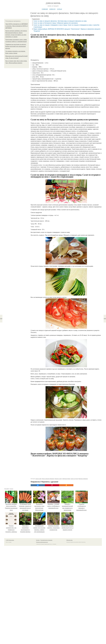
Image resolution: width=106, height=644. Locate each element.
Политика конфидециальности (42, 542)
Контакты (38, 540)
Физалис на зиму (58, 479)
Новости (52, 9)
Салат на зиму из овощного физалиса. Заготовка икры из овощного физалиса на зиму (60, 21)
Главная (45, 9)
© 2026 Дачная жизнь (10, 540)
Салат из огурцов (74, 479)
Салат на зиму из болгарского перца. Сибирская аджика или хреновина (56, 23)
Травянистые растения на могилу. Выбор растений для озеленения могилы (16, 46)
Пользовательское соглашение (46, 540)
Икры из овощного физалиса (48, 479)
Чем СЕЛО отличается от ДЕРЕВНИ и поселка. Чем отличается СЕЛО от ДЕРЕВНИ (17, 26)
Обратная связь (69, 540)
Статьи (59, 9)
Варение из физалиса (83, 479)
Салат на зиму (38, 479)
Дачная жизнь (53, 3)
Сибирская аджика (66, 479)
